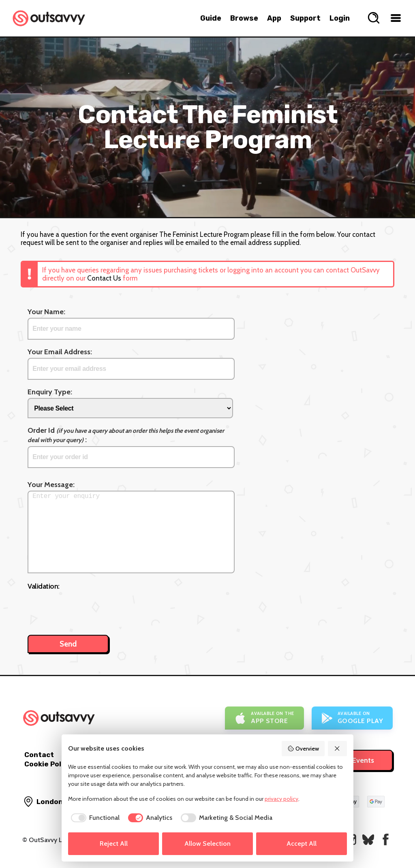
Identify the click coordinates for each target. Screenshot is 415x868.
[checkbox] (94, 818)
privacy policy (281, 799)
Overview (303, 749)
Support (305, 18)
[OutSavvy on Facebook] (386, 839)
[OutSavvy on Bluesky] (368, 839)
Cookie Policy (48, 764)
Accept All (302, 844)
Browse (244, 18)
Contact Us (104, 278)
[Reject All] (338, 749)
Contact (39, 755)
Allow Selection (207, 844)
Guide (211, 18)
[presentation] (89, 608)
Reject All (114, 844)
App (274, 18)
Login (340, 18)
